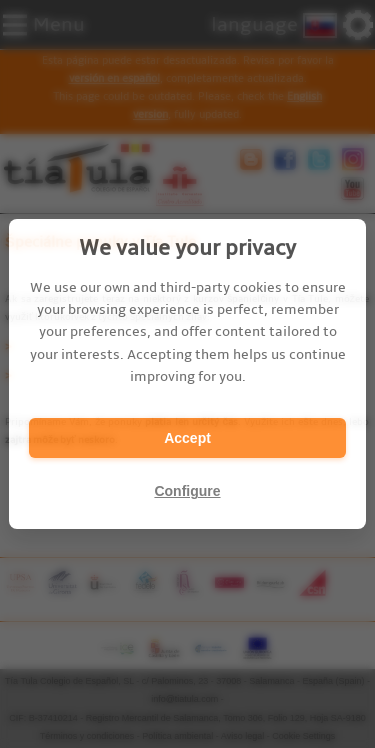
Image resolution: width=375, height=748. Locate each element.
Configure (187, 491)
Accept (187, 438)
